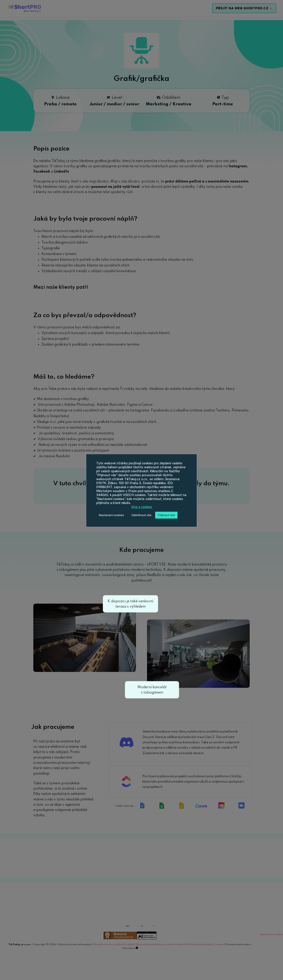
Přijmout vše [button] (166, 515)
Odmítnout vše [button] (141, 515)
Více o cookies (142, 507)
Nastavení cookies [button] (111, 515)
